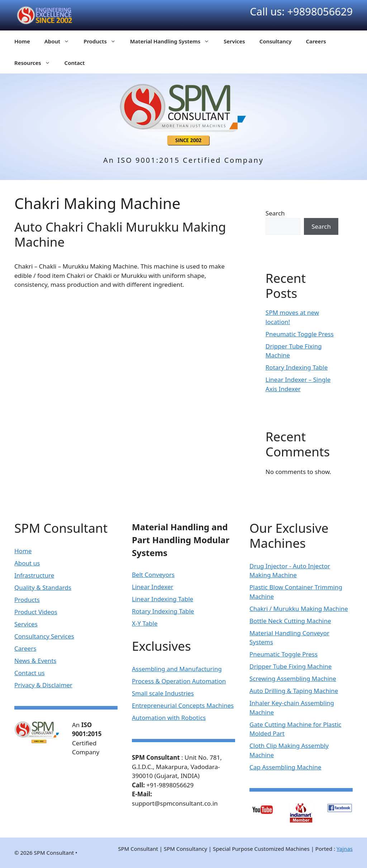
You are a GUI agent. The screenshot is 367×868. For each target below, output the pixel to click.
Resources (36, 63)
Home (22, 41)
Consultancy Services (44, 636)
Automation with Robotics (169, 718)
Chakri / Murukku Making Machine (299, 609)
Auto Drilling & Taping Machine (294, 691)
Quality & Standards (43, 587)
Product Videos (36, 612)
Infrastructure (34, 575)
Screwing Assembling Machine (293, 679)
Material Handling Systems (173, 41)
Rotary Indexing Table (297, 367)
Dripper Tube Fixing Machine (290, 666)
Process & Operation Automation (179, 681)
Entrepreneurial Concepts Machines (183, 705)
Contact (75, 63)
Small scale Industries (163, 693)
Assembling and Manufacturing (177, 669)
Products (103, 41)
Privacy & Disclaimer (43, 685)
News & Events (35, 661)
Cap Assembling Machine (285, 767)
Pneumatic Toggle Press (300, 334)
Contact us (30, 673)
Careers (316, 41)
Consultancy (276, 41)
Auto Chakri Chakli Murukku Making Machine (120, 234)
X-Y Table (145, 623)
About (60, 41)
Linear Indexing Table (163, 599)
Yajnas (345, 849)
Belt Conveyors (153, 575)
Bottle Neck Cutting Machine (290, 621)
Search (275, 213)
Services (234, 41)
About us (27, 563)
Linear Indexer (153, 587)
